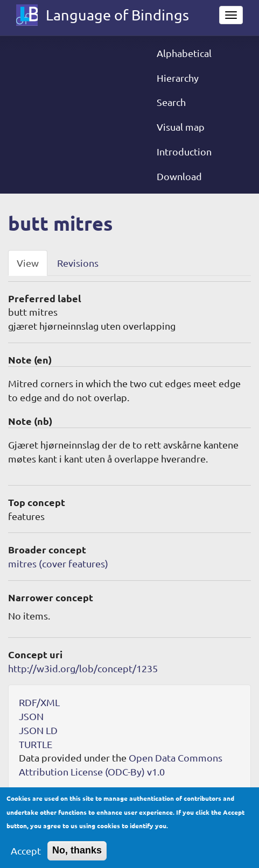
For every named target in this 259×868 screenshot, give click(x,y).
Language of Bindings (117, 15)
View (28, 263)
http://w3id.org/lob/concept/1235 (83, 668)
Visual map (181, 127)
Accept (26, 856)
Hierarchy (178, 78)
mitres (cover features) (58, 563)
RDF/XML (39, 702)
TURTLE (36, 744)
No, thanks (77, 856)
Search (171, 102)
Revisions (78, 263)
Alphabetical (184, 53)
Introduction (184, 151)
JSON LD (38, 730)
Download (179, 176)
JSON (31, 716)
